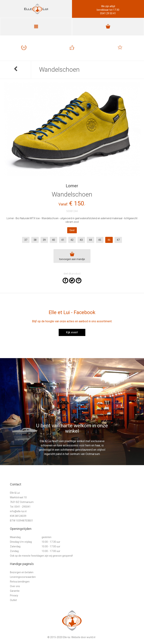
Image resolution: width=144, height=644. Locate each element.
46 (109, 240)
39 (44, 240)
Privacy (14, 595)
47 (118, 240)
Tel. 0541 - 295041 (20, 507)
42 (72, 240)
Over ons (15, 586)
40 (54, 240)
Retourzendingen (20, 582)
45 (100, 240)
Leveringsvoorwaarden (23, 577)
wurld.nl (91, 637)
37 (26, 240)
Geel (72, 230)
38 (35, 240)
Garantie (15, 591)
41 (63, 240)
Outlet (13, 600)
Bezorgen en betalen (22, 572)
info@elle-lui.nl (18, 511)
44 (90, 240)
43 (81, 240)
